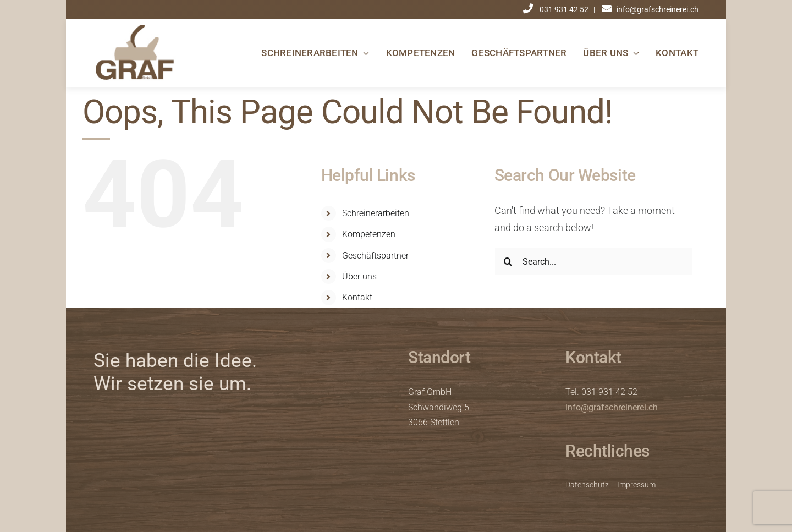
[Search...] (593, 261)
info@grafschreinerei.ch (612, 407)
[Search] (508, 261)
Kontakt (357, 297)
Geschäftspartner (375, 256)
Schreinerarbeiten (376, 213)
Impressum (636, 485)
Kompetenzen (369, 234)
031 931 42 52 (565, 9)
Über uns (359, 276)
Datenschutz (587, 485)
